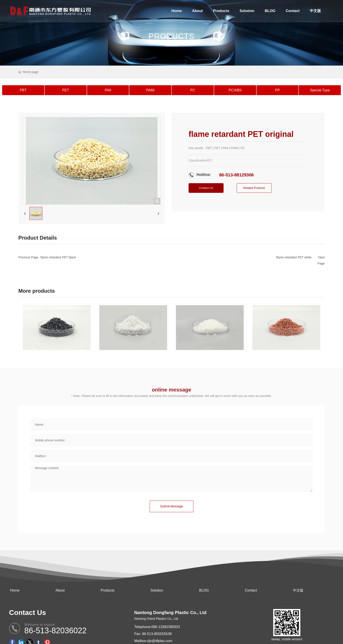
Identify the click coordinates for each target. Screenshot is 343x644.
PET (66, 90)
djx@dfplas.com (160, 641)
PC (193, 90)
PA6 (108, 90)
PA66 (150, 90)
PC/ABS (235, 90)
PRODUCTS (171, 36)
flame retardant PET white (294, 257)
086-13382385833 (166, 627)
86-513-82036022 (55, 631)
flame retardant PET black (58, 257)
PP (277, 90)
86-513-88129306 (236, 175)
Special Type (320, 90)
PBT (23, 90)
